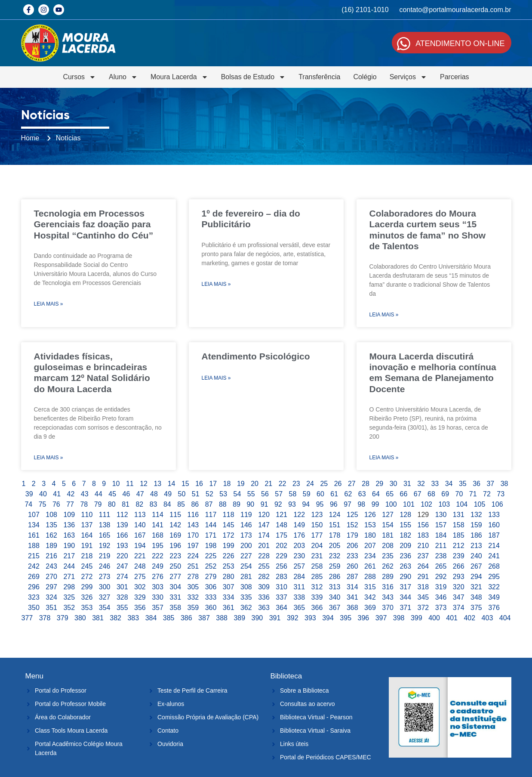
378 (45, 618)
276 (158, 577)
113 (140, 515)
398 (399, 618)
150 (317, 525)
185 (459, 535)
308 (246, 587)
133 (494, 515)
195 (158, 546)
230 (299, 556)
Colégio (365, 77)
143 (193, 525)
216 (51, 556)
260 (352, 566)
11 (130, 484)
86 (195, 504)
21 (268, 484)
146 (246, 525)
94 (306, 504)
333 (211, 597)
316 (388, 587)
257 (299, 566)
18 (227, 484)
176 (299, 535)
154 (388, 525)
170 (193, 535)
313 (335, 587)
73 (501, 494)
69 (445, 494)
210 (423, 546)
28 (366, 484)
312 (317, 587)
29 (379, 484)
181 (388, 535)
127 (388, 515)
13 (157, 484)
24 (310, 484)
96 (334, 504)
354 (105, 608)
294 (476, 577)
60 (320, 494)
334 (229, 597)
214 (494, 546)
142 (175, 525)
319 (441, 587)
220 (122, 556)
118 (229, 515)
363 (264, 608)
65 (390, 494)
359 (193, 608)
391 (275, 618)
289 (388, 577)
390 (257, 618)
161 (34, 535)
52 (209, 494)
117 (211, 515)
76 (56, 504)
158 (459, 525)
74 (28, 504)
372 (423, 608)
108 (51, 515)
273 (105, 577)
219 (105, 556)
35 (463, 484)
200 (246, 546)
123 (317, 515)
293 (459, 577)
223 (175, 556)
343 (388, 597)
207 (370, 546)
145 (229, 525)
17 (213, 484)
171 (211, 535)
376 (494, 608)
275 (140, 577)
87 (209, 504)
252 (211, 566)
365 (299, 608)
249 (158, 566)
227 (246, 556)
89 (237, 504)
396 (364, 618)
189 (51, 546)
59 (307, 494)
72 (487, 494)
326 (87, 597)
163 (69, 535)
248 (140, 566)
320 (459, 587)
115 (175, 515)
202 (281, 546)
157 (441, 525)
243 (51, 566)
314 (352, 587)
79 (98, 504)
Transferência (319, 77)
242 (34, 566)
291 (423, 577)
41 (57, 494)
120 (264, 515)
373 (441, 608)
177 (317, 535)
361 (229, 608)
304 (175, 587)
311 (299, 587)
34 (449, 484)
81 (126, 504)
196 (175, 546)
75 (43, 504)
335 (246, 597)
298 (69, 587)
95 (320, 504)
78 (84, 504)
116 (193, 515)
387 (204, 618)
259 (335, 566)
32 (421, 484)
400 (434, 618)
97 (347, 504)
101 (409, 504)
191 (87, 546)
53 (223, 494)
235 (388, 556)
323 (34, 597)
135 (51, 525)
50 (182, 494)
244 (69, 566)
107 (34, 515)
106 (497, 504)
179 (352, 535)
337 (281, 597)
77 (70, 504)
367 (335, 608)
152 (352, 525)
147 (264, 525)
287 (352, 577)
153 (370, 525)
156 (423, 525)
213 (476, 546)
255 (264, 566)
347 (459, 597)
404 (505, 618)
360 (211, 608)
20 (255, 484)
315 (370, 587)
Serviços (408, 77)
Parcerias (455, 77)
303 (158, 587)
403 (487, 618)
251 (193, 566)
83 (154, 504)
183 (423, 535)
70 (459, 494)
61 (334, 494)
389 (239, 618)
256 (281, 566)
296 (34, 587)
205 (335, 546)
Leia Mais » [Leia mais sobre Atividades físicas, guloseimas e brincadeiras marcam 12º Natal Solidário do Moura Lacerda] (49, 458)
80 (112, 504)
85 (181, 504)
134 (34, 525)
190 (69, 546)
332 (193, 597)
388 (222, 618)
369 (370, 608)
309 (264, 587)
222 (158, 556)
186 (476, 535)
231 (317, 556)
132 (476, 515)
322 (494, 587)
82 (139, 504)
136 (69, 525)
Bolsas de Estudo (254, 77)
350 (34, 608)
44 (98, 494)
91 (264, 504)
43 (85, 494)
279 (211, 577)
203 (299, 546)
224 (193, 556)
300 (105, 587)
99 (375, 504)
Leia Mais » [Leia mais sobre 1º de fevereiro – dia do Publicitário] (216, 284)
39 (29, 494)
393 (310, 618)
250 (175, 566)
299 (87, 587)
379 (63, 618)
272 (87, 577)
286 (335, 577)
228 (264, 556)
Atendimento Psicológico (256, 356)
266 (459, 566)
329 (140, 597)
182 (405, 535)
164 (87, 535)
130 (441, 515)
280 (229, 577)
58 (293, 494)
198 (211, 546)
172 (229, 535)
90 (250, 504)
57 (279, 494)
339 (317, 597)
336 (264, 597)
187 (494, 535)
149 (299, 525)
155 (405, 525)
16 (199, 484)
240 (476, 556)
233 (352, 556)
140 (140, 525)
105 (480, 504)
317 (405, 587)
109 (69, 515)
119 (246, 515)
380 (80, 618)
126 (370, 515)
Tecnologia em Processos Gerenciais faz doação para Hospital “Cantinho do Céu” (94, 224)
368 (352, 608)
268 (494, 566)
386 (186, 618)
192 (105, 546)
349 (494, 597)
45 (112, 494)
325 (69, 597)
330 (158, 597)
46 (126, 494)
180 (370, 535)
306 (211, 587)
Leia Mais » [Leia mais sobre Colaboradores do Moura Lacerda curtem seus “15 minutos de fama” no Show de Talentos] (384, 315)
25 (324, 484)
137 (87, 525)
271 (69, 577)
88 (223, 504)
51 (196, 494)
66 (404, 494)
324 (51, 597)
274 (122, 577)
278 (193, 577)
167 (140, 535)
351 (51, 608)
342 (370, 597)
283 (281, 577)
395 (346, 618)
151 (335, 525)
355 (122, 608)
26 (338, 484)
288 (370, 577)
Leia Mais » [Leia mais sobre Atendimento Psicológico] (216, 378)
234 (370, 556)
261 (370, 566)
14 (172, 484)
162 (51, 535)
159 (476, 525)
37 (490, 484)
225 (211, 556)
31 (407, 484)
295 (494, 577)
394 (328, 618)
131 (459, 515)
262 (388, 566)
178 (335, 535)
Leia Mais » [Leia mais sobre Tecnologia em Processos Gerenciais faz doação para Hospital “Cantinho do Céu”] (49, 304)
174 (264, 535)
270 (51, 577)
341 (352, 597)
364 (281, 608)
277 (175, 577)
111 (105, 515)
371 (405, 608)
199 (229, 546)
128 (405, 515)
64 (376, 494)
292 (441, 577)
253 (229, 566)
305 (193, 587)
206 (352, 546)
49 (168, 494)
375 (476, 608)
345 (423, 597)
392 (293, 618)
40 (43, 494)
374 (459, 608)
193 (122, 546)
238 (441, 556)
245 (87, 566)
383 (133, 618)
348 (476, 597)
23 (296, 484)
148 (281, 525)
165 (105, 535)
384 (151, 618)
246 (105, 566)
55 (251, 494)
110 (87, 515)
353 (87, 608)
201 (264, 546)
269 (34, 577)
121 (281, 515)
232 (335, 556)
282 (264, 577)
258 (317, 566)
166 (122, 535)
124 (335, 515)
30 (394, 484)
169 (175, 535)
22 (283, 484)
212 (459, 546)
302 (140, 587)
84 (167, 504)
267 (476, 566)
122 (299, 515)
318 (423, 587)
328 (122, 597)
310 (281, 587)
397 (381, 618)
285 (317, 577)
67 (418, 494)
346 (441, 597)
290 (405, 577)
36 (477, 484)
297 (51, 587)
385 (169, 618)
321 (476, 587)
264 (423, 566)
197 (193, 546)
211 (441, 546)
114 (158, 515)
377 (27, 618)
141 (158, 525)
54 (237, 494)
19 (241, 484)
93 (292, 504)
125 (352, 515)
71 (473, 494)
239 (459, 556)
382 (115, 618)
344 (405, 597)
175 (281, 535)
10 (116, 484)
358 (175, 608)
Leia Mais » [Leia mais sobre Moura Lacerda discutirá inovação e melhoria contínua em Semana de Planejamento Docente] (384, 458)
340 (335, 597)
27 (352, 484)
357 (158, 608)
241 (494, 556)
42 (71, 494)
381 (98, 618)
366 (317, 608)
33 (435, 484)
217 (69, 556)
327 (105, 597)
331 (175, 597)
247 (122, 566)
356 (140, 608)
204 (317, 546)
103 (444, 504)
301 (122, 587)
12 (144, 484)
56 (265, 494)
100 (391, 504)
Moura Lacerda (179, 77)
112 (122, 515)
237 (423, 556)
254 (246, 566)
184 (441, 535)
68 (431, 494)
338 (299, 597)
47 (140, 494)
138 (105, 525)
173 (246, 535)
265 (441, 566)
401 (452, 618)
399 (417, 618)
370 (388, 608)
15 (185, 484)
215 (34, 556)
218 (87, 556)
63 (362, 494)
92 (278, 504)
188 (34, 546)
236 (405, 556)
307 (229, 587)
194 (140, 546)
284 (299, 577)
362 (246, 608)
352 (69, 608)
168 (158, 535)
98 (361, 504)
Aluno (123, 77)
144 (211, 525)
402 (469, 618)
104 (462, 504)
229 (281, 556)
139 (122, 525)
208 (388, 546)
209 (405, 546)
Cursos (79, 77)
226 (229, 556)
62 (348, 494)
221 (140, 556)
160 (494, 525)
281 (246, 577)
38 (504, 484)
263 (405, 566)
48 (154, 494)
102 (426, 504)
